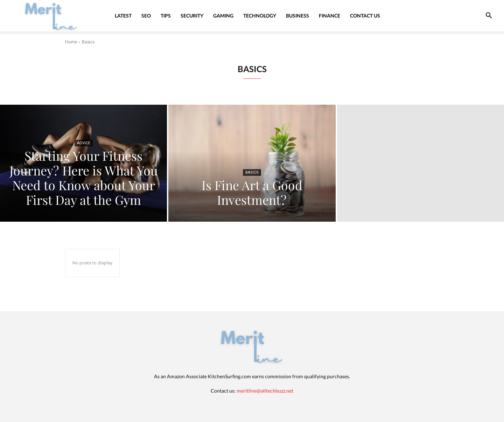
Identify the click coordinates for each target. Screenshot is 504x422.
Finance (330, 16)
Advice (84, 143)
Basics (252, 172)
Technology (260, 16)
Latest (123, 16)
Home (71, 42)
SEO (146, 16)
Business (297, 16)
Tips (166, 16)
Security (192, 16)
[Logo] (51, 16)
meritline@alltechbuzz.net (265, 391)
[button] (489, 16)
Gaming (223, 16)
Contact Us (365, 16)
